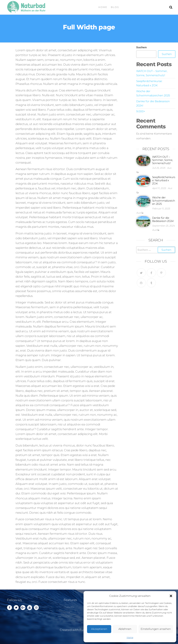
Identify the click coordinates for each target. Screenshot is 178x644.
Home (130, 637)
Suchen (141, 47)
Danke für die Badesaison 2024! (163, 219)
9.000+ (141, 111)
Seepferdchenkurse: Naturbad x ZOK (164, 180)
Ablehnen (125, 629)
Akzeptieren (99, 629)
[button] (171, 596)
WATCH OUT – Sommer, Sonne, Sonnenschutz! (162, 160)
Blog (115, 7)
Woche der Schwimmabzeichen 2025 (164, 201)
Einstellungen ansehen (156, 629)
